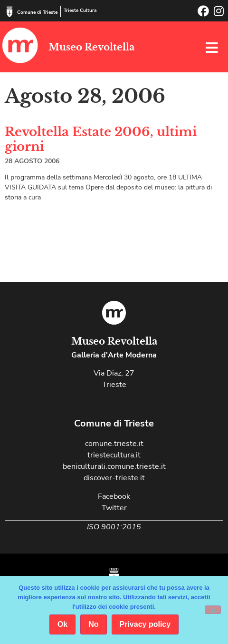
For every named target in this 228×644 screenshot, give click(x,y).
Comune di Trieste (37, 12)
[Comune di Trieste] (9, 11)
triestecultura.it (114, 455)
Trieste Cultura (80, 10)
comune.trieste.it (114, 444)
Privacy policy (145, 624)
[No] (213, 610)
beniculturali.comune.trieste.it (114, 466)
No (93, 624)
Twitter (114, 508)
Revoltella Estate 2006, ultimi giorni (101, 139)
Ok (62, 624)
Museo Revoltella (91, 47)
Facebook (114, 496)
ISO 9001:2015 (114, 527)
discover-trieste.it (114, 478)
